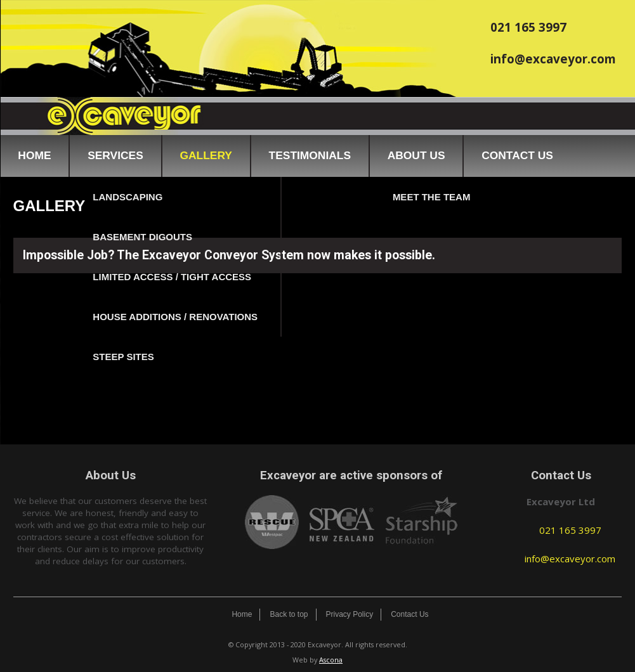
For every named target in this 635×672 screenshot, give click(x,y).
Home (34, 155)
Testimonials (310, 155)
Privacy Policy (350, 614)
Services (115, 155)
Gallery (206, 155)
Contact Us (517, 155)
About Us (416, 155)
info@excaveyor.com (553, 59)
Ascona (331, 660)
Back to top (289, 614)
